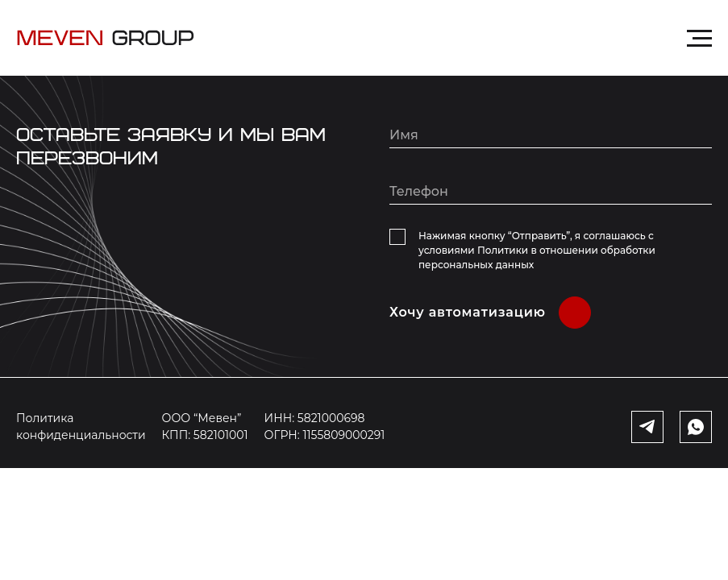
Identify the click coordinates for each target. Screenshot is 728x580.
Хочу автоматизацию (468, 312)
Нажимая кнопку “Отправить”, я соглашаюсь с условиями (537, 250)
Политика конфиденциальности (81, 427)
